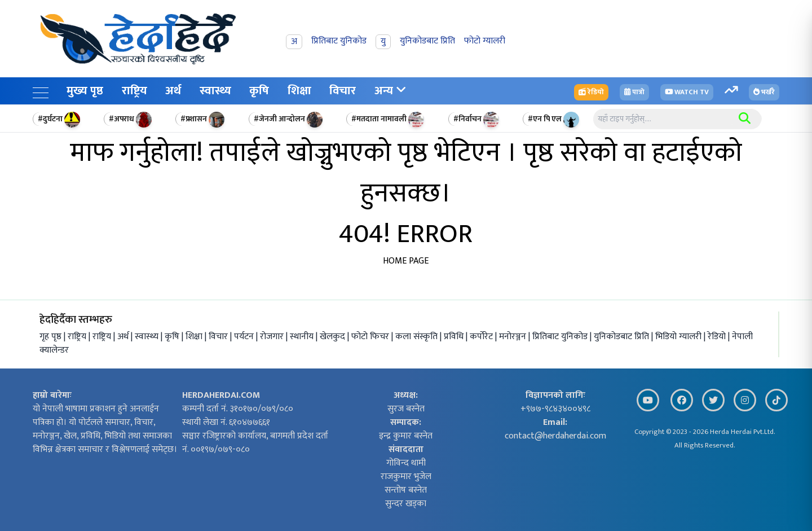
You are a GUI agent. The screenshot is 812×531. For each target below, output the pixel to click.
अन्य (390, 91)
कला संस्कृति (418, 337)
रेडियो (718, 337)
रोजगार (273, 337)
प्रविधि (455, 337)
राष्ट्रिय (134, 91)
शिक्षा (299, 91)
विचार (343, 91)
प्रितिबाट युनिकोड (561, 337)
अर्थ (173, 91)
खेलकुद (334, 337)
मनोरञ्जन (514, 337)
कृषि (259, 91)
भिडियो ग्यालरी (679, 337)
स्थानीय (303, 337)
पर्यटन (245, 337)
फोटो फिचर (371, 337)
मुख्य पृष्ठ (85, 91)
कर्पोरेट (482, 337)
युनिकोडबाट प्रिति (623, 337)
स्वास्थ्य (215, 91)
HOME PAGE (406, 261)
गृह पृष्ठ (50, 337)
